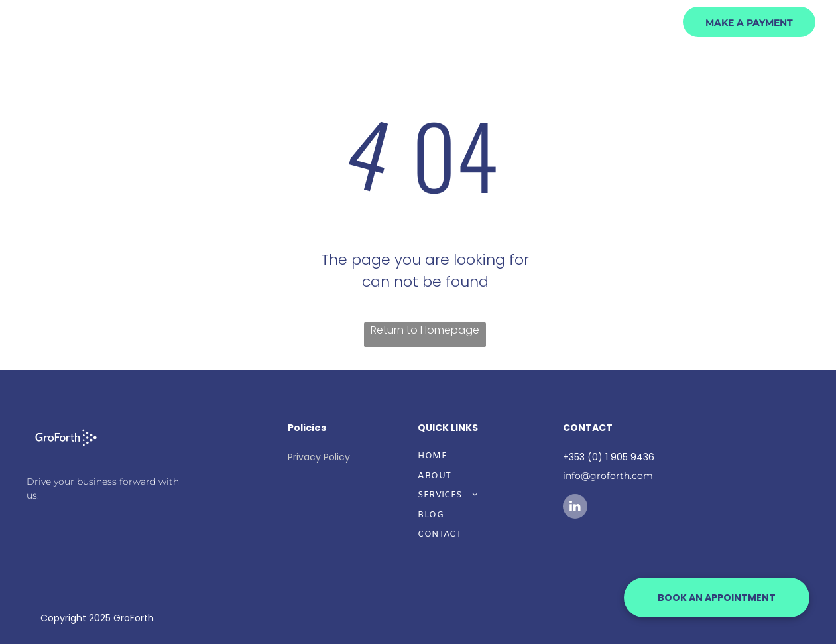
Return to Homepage (425, 330)
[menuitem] (500, 66)
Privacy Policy (319, 457)
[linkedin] (575, 508)
